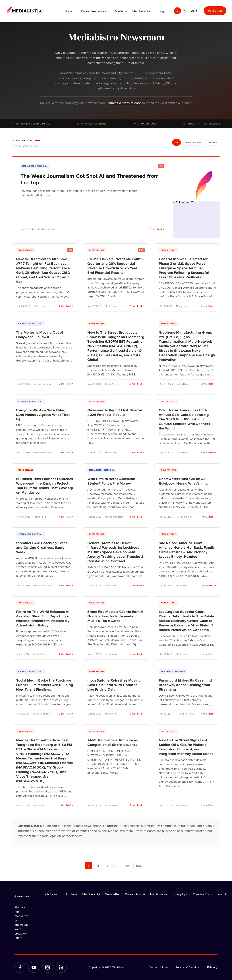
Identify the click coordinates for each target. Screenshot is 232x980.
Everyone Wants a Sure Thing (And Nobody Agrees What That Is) (43, 414)
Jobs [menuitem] (69, 11)
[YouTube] (34, 967)
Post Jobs (215, 11)
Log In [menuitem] (163, 11)
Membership (91, 894)
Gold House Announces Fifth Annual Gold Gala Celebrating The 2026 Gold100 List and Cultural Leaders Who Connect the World (184, 419)
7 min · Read (137, 306)
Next (141, 865)
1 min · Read (138, 453)
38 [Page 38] (127, 865)
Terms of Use (158, 967)
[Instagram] (47, 967)
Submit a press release (125, 103)
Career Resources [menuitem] (94, 11)
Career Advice (135, 894)
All (176, 143)
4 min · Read (66, 517)
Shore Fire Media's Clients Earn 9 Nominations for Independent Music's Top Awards (115, 616)
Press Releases (193, 143)
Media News (159, 894)
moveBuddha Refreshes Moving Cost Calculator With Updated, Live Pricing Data (114, 685)
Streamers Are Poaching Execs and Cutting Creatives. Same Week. (42, 547)
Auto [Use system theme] (194, 11)
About (222, 894)
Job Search (52, 894)
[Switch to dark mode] (185, 11)
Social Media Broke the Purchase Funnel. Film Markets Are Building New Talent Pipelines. (45, 685)
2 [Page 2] (98, 865)
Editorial (213, 143)
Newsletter (112, 894)
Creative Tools (203, 894)
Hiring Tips (180, 894)
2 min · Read (66, 306)
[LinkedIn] (61, 967)
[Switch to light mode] (177, 11)
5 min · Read (157, 229)
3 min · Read (209, 585)
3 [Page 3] (108, 865)
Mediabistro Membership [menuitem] (132, 11)
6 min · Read (66, 384)
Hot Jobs (71, 894)
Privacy (212, 967)
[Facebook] (20, 967)
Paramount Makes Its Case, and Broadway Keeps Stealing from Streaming (185, 685)
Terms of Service (187, 967)
